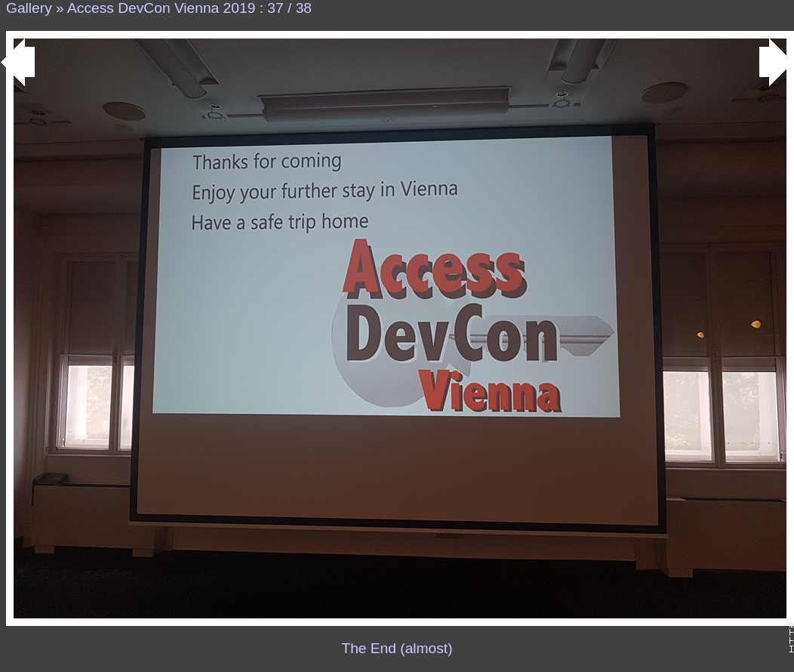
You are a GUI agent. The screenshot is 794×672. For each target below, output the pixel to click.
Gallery (29, 8)
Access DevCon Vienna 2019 (161, 8)
